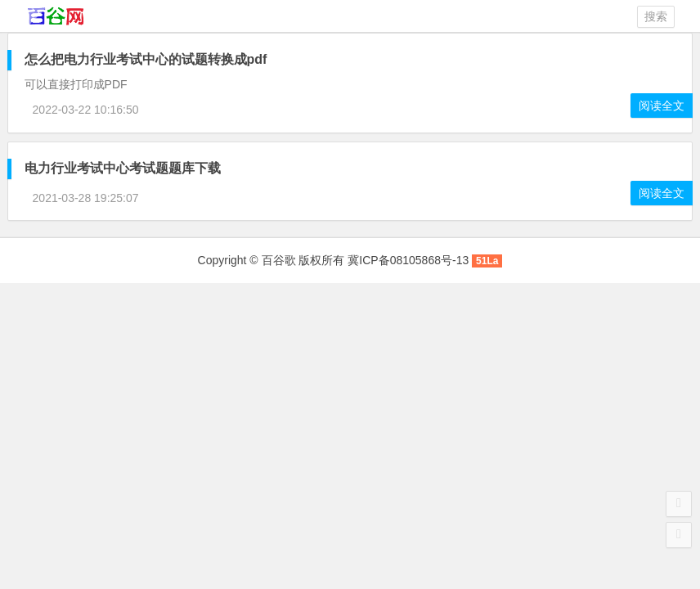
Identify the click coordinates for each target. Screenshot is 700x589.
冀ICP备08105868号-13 (408, 260)
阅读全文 (662, 106)
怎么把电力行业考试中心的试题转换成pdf (146, 59)
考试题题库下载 (123, 168)
